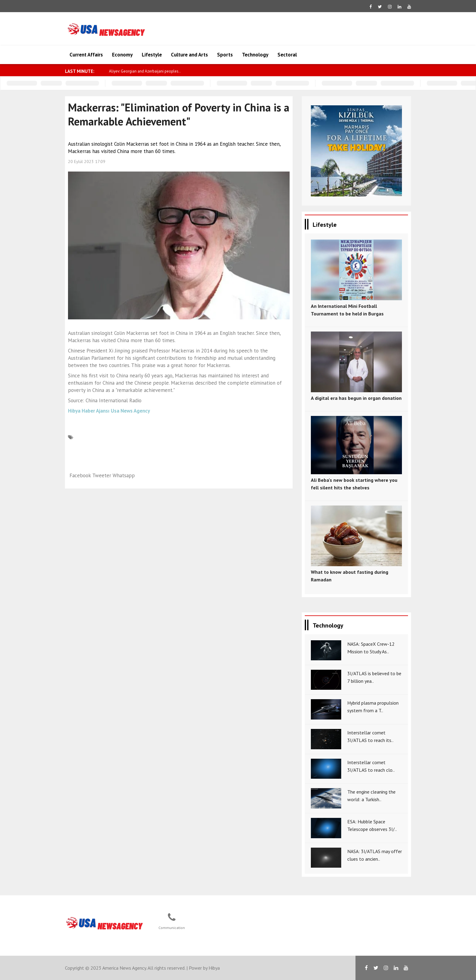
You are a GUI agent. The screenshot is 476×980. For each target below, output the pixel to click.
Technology (255, 55)
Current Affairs (86, 55)
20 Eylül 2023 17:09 (87, 162)
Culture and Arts (189, 55)
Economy (122, 55)
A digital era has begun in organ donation (356, 398)
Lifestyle (152, 55)
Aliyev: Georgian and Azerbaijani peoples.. (145, 71)
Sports (225, 55)
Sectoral (287, 55)
